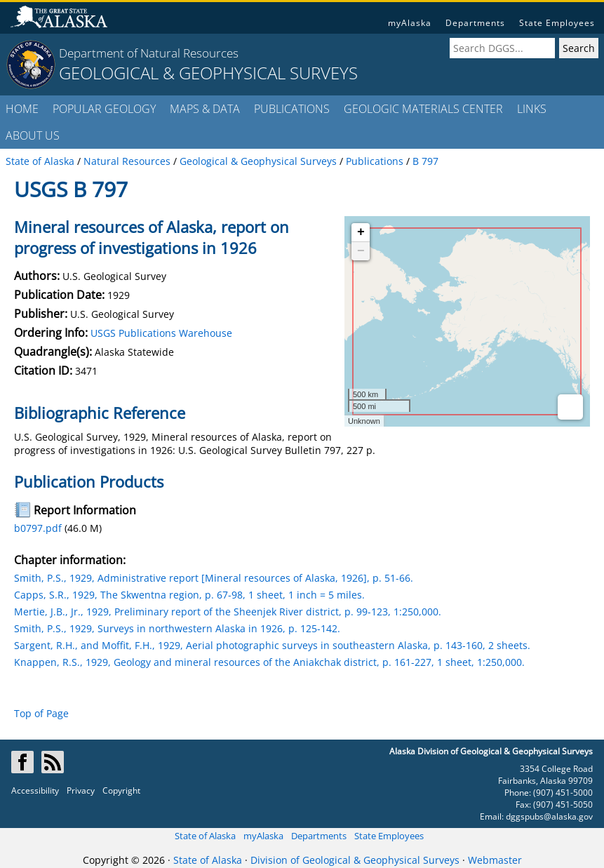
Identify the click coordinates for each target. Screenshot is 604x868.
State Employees (557, 23)
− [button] (361, 251)
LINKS (532, 109)
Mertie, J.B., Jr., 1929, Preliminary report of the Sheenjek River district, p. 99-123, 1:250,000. (228, 612)
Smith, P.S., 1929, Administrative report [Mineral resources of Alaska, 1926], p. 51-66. (214, 578)
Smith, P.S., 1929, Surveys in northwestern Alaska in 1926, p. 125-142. (177, 628)
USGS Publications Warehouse (161, 333)
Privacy (81, 790)
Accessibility (35, 790)
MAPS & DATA (205, 109)
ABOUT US (33, 135)
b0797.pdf (38, 528)
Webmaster (495, 860)
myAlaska (410, 23)
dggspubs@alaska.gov (549, 816)
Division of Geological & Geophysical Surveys (355, 860)
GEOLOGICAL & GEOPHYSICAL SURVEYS (208, 73)
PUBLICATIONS (292, 109)
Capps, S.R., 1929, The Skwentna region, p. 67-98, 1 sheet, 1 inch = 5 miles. (189, 595)
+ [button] (361, 232)
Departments (475, 23)
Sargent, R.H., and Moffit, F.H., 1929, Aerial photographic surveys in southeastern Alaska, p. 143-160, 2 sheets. (272, 645)
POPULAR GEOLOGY (104, 109)
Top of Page (41, 713)
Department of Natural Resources (149, 53)
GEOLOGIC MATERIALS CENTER (423, 109)
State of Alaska (205, 836)
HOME (22, 109)
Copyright (121, 790)
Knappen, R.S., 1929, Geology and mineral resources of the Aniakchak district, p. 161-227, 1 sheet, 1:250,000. (269, 662)
